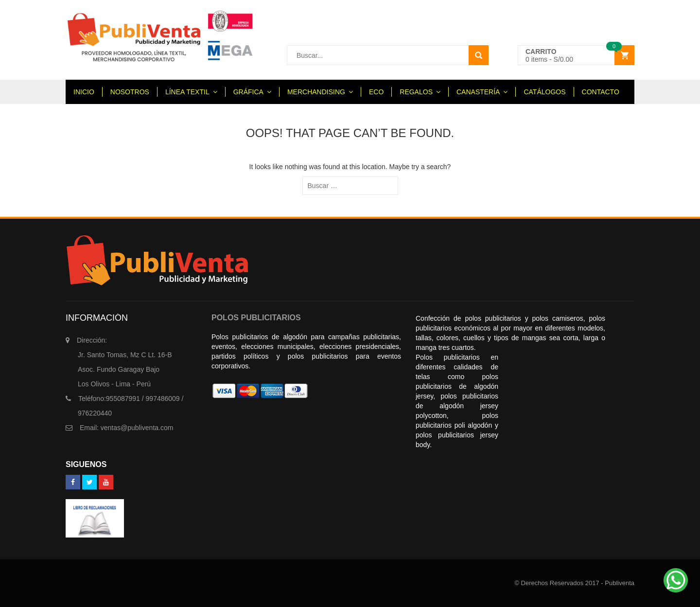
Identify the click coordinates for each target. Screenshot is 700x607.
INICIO (84, 92)
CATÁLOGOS (544, 92)
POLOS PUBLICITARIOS (256, 318)
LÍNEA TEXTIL (187, 92)
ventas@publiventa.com (126, 428)
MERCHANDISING (316, 92)
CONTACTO (601, 92)
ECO (376, 92)
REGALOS (416, 92)
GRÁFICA (248, 92)
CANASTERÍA (478, 92)
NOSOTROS (130, 92)
